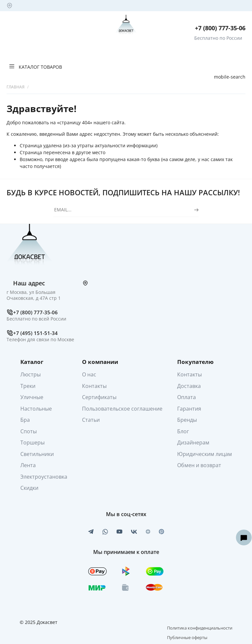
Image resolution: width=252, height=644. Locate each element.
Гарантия (189, 409)
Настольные (36, 409)
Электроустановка (44, 477)
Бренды (187, 420)
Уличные (32, 397)
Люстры (31, 374)
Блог (183, 431)
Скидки (29, 488)
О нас (89, 374)
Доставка (189, 386)
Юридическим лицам (205, 454)
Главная (16, 87)
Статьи (91, 420)
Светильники (37, 454)
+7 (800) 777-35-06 (220, 28)
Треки (28, 386)
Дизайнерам (193, 442)
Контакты (94, 386)
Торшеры (32, 442)
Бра (25, 420)
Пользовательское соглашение (122, 409)
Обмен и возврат (199, 465)
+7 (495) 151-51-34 (35, 333)
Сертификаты (99, 397)
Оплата (187, 397)
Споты (29, 431)
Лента (28, 465)
